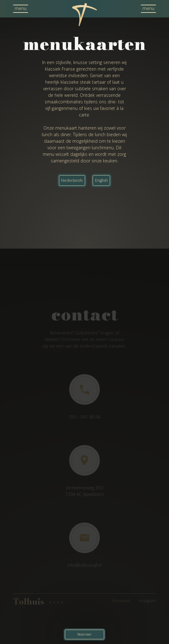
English (101, 180)
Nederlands (72, 180)
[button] (21, 9)
